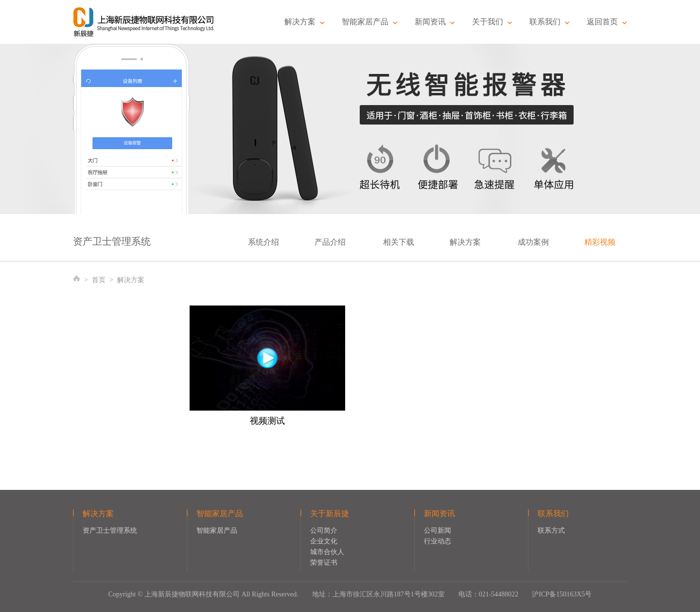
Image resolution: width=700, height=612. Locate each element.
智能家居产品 (370, 22)
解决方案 (305, 22)
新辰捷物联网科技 (144, 22)
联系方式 (551, 531)
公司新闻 (437, 531)
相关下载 (399, 242)
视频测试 (267, 421)
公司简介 (324, 531)
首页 (99, 280)
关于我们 (492, 22)
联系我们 (550, 22)
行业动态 (437, 541)
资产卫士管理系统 (110, 531)
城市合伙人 (327, 552)
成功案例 (533, 242)
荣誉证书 (324, 563)
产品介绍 (330, 242)
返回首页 (607, 22)
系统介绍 (263, 242)
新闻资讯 (435, 22)
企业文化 (324, 541)
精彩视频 (600, 242)
